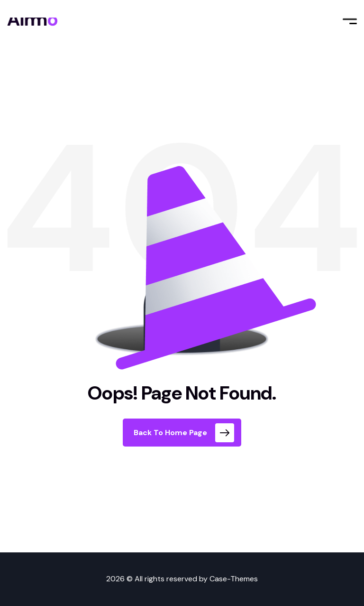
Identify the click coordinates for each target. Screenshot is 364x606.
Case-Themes (234, 579)
